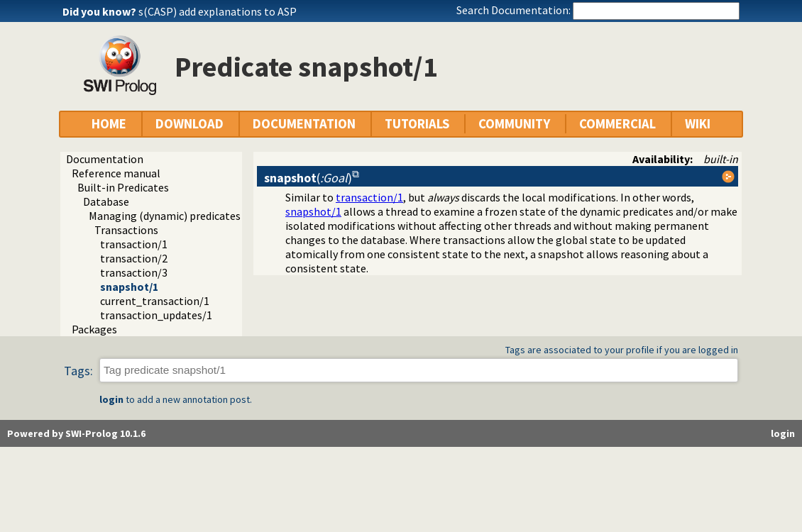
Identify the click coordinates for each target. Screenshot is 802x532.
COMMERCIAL (617, 124)
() (308, 178)
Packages (94, 329)
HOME (109, 124)
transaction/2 (134, 258)
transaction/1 (134, 244)
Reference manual (116, 173)
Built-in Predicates (123, 187)
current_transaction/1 (155, 301)
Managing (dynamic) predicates (165, 216)
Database (106, 201)
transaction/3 (134, 272)
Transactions (126, 230)
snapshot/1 (129, 287)
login (111, 399)
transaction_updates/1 (156, 315)
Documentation (105, 159)
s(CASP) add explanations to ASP (218, 11)
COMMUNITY (514, 124)
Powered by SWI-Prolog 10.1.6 (76, 433)
